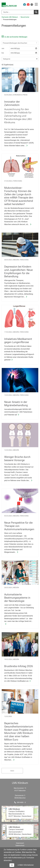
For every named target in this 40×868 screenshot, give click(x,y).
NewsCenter (25, 17)
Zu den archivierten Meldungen (14, 37)
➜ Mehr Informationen (26, 865)
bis (20, 53)
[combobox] (20, 12)
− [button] (4, 811)
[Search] (20, 43)
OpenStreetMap (26, 821)
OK (12, 865)
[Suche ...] (18, 12)
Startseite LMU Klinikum (10, 17)
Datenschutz (20, 846)
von (20, 48)
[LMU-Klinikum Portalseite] (9, 5)
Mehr (12, 771)
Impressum (20, 843)
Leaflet (17, 821)
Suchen (37, 12)
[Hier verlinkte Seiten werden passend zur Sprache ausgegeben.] (32, 5)
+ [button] (4, 808)
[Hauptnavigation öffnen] (36, 5)
